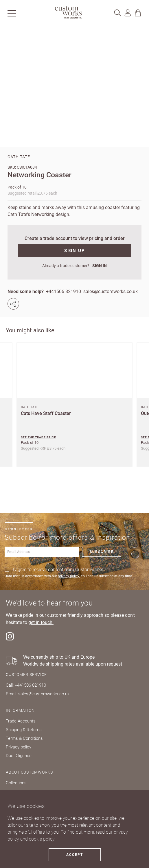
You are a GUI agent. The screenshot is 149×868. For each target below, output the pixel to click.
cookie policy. (42, 839)
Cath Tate (19, 157)
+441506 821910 (64, 291)
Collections (16, 783)
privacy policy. (69, 576)
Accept (75, 855)
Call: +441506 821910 (26, 685)
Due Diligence (19, 756)
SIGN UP (75, 251)
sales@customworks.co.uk (111, 291)
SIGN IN (100, 266)
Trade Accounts (21, 721)
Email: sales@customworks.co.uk (38, 694)
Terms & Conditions (24, 738)
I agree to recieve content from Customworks (58, 570)
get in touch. (41, 623)
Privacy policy (19, 747)
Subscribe (102, 552)
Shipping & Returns (24, 730)
